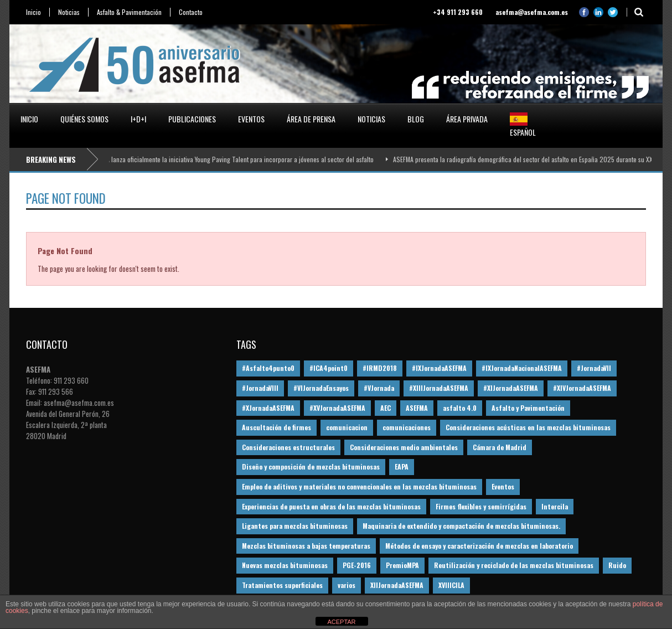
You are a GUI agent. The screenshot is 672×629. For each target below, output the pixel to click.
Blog (416, 119)
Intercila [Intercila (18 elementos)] (555, 506)
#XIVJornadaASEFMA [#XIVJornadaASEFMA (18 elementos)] (582, 388)
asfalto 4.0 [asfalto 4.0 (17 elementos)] (460, 408)
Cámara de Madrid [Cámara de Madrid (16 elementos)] (500, 447)
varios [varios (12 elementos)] (347, 585)
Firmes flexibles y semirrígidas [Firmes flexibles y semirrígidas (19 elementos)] (481, 506)
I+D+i (138, 119)
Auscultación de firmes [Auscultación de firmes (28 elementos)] (276, 427)
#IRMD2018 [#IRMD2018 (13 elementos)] (380, 368)
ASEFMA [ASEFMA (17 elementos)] (417, 408)
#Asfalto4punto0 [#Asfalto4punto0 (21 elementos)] (268, 368)
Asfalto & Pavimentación (129, 12)
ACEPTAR (341, 622)
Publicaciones (192, 119)
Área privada (467, 119)
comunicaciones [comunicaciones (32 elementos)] (407, 427)
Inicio (33, 12)
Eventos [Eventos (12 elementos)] (503, 486)
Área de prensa (311, 119)
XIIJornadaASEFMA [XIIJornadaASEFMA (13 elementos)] (397, 585)
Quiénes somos (84, 119)
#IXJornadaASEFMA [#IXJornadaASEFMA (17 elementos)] (439, 368)
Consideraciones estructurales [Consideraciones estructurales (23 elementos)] (288, 447)
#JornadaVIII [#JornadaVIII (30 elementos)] (260, 388)
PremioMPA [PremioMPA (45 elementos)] (402, 565)
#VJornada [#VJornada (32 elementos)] (379, 388)
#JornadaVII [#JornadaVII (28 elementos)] (594, 368)
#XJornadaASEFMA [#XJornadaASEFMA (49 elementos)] (268, 408)
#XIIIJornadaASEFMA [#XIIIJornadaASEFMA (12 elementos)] (439, 388)
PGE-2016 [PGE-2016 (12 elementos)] (357, 565)
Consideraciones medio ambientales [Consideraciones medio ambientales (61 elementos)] (404, 447)
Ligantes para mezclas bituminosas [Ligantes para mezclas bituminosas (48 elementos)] (295, 526)
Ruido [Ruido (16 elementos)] (617, 565)
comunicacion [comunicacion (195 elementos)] (347, 427)
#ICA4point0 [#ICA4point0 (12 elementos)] (329, 368)
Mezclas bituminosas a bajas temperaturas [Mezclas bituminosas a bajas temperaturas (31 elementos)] (306, 546)
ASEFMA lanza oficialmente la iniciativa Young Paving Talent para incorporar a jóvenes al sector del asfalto (235, 159)
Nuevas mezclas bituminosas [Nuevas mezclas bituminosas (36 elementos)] (285, 565)
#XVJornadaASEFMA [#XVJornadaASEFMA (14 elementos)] (337, 408)
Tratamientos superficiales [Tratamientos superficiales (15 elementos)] (282, 585)
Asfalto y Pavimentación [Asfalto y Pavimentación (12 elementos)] (528, 408)
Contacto (191, 12)
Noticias (69, 12)
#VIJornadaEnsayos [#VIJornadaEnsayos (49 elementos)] (321, 388)
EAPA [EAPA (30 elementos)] (402, 466)
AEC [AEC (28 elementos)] (386, 408)
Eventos (251, 119)
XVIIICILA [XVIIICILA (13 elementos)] (451, 585)
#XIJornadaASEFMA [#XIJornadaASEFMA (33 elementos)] (511, 388)
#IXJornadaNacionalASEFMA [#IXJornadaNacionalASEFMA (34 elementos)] (522, 368)
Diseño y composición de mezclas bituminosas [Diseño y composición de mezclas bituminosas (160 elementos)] (311, 466)
